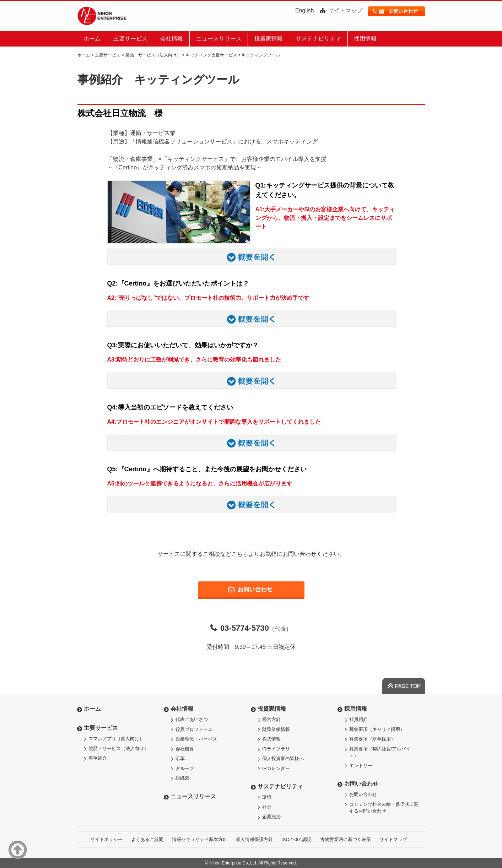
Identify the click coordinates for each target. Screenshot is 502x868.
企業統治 (271, 817)
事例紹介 (98, 758)
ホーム (92, 39)
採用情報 (365, 39)
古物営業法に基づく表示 (346, 839)
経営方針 (271, 719)
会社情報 (172, 39)
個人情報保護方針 (254, 839)
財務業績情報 (276, 729)
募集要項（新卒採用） (372, 739)
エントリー (361, 766)
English (304, 10)
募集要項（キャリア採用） (377, 729)
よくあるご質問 (147, 839)
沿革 (180, 758)
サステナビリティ (318, 39)
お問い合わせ (361, 784)
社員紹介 (358, 719)
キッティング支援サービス (211, 55)
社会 (267, 807)
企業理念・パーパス (196, 739)
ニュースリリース (219, 39)
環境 (267, 797)
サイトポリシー (106, 839)
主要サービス (130, 39)
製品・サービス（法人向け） (153, 55)
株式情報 (271, 739)
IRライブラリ (276, 749)
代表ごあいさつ (192, 719)
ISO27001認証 (296, 839)
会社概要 (185, 749)
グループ (185, 768)
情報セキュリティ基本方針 (200, 839)
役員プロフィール (194, 729)
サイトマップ (345, 10)
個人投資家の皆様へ (283, 758)
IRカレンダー (276, 768)
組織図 (182, 778)
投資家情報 (269, 39)
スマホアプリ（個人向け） (116, 739)
